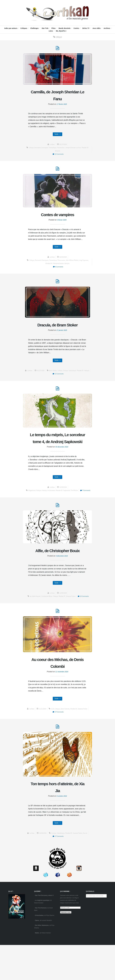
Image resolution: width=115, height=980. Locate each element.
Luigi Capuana (85, 263)
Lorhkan (52, 146)
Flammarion (61, 149)
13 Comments (82, 385)
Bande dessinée (65, 28)
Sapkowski (73, 510)
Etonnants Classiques (40, 149)
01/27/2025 (63, 382)
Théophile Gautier (58, 267)
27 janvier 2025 (62, 341)
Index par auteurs (11, 28)
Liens (51, 31)
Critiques (24, 28)
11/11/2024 (42, 742)
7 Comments (58, 514)
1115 (53, 742)
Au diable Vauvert (34, 628)
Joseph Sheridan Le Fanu (74, 149)
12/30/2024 (63, 507)
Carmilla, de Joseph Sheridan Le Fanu (57, 96)
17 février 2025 (62, 105)
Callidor (43, 385)
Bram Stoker (35, 385)
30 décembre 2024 (62, 467)
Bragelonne (36, 510)
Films (53, 28)
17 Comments (58, 745)
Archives (107, 28)
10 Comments (58, 156)
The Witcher (81, 510)
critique (30, 149)
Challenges (34, 28)
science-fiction (71, 628)
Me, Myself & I (61, 31)
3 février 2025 (62, 223)
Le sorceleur (57, 510)
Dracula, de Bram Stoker (57, 332)
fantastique (53, 149)
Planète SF (87, 149)
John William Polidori (73, 263)
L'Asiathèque (61, 868)
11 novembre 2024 (62, 705)
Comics (76, 28)
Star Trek (45, 28)
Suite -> (58, 136)
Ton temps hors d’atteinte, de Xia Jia (58, 821)
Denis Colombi (66, 742)
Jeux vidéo (97, 28)
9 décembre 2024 (62, 587)
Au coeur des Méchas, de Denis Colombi (57, 695)
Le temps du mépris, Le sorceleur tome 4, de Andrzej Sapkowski (57, 454)
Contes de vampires (57, 217)
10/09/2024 (42, 868)
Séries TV (86, 28)
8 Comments (58, 270)
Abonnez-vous (66, 947)
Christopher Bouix (46, 628)
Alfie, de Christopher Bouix (57, 578)
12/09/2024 (63, 625)
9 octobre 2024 (62, 831)
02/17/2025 (63, 146)
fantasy (49, 510)
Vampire (57, 152)
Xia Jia (87, 868)
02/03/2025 (63, 260)
